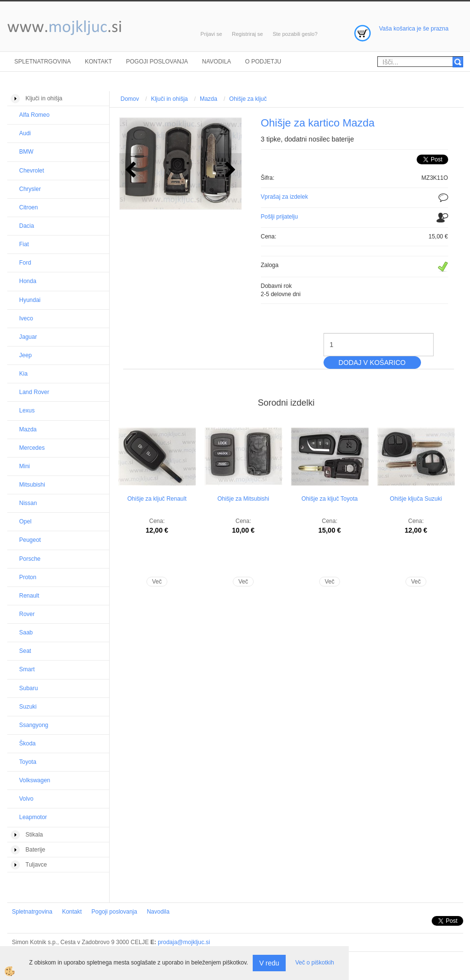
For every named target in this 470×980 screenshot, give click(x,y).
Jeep (26, 355)
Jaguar (28, 337)
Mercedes (32, 448)
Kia (24, 374)
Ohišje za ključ (248, 99)
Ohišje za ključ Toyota (330, 499)
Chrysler (30, 189)
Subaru (29, 688)
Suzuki (28, 707)
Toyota (28, 762)
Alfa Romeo (35, 115)
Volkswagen (35, 780)
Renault (29, 596)
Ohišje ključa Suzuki (416, 499)
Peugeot (30, 540)
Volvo (26, 799)
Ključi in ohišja (169, 99)
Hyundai (30, 300)
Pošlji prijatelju (280, 217)
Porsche (30, 559)
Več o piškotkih (315, 963)
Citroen (29, 207)
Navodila (217, 62)
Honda (28, 281)
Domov (130, 99)
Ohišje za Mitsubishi (243, 499)
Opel (25, 522)
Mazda (28, 429)
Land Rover (34, 392)
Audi (25, 133)
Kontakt (98, 62)
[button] (229, 170)
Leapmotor (33, 817)
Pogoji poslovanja (157, 62)
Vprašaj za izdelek (284, 197)
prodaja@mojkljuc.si (184, 942)
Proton (28, 577)
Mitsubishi (32, 485)
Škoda (28, 743)
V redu (269, 963)
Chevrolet (32, 171)
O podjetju (263, 62)
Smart (27, 669)
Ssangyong (34, 725)
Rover (27, 614)
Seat (25, 651)
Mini (25, 466)
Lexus (27, 411)
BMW (26, 152)
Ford (25, 263)
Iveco (26, 318)
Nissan (28, 503)
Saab (26, 632)
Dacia (27, 226)
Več (157, 582)
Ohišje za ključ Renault (157, 499)
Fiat (24, 244)
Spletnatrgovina (43, 62)
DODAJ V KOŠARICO (372, 363)
